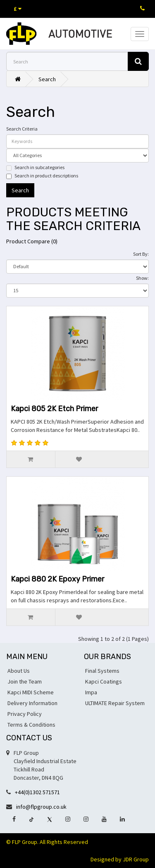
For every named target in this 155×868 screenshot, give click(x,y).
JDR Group (136, 859)
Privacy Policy (25, 714)
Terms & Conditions (31, 725)
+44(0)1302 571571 (37, 792)
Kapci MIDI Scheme (31, 692)
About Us (19, 671)
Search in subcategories (35, 167)
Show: (142, 278)
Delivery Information (32, 703)
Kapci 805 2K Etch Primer (54, 409)
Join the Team (25, 681)
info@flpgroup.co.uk (41, 807)
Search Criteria (22, 129)
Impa (91, 692)
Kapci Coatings (104, 681)
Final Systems (102, 671)
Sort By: (141, 254)
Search (47, 79)
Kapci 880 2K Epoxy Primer (57, 579)
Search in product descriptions (42, 176)
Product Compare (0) (32, 241)
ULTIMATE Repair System (115, 703)
